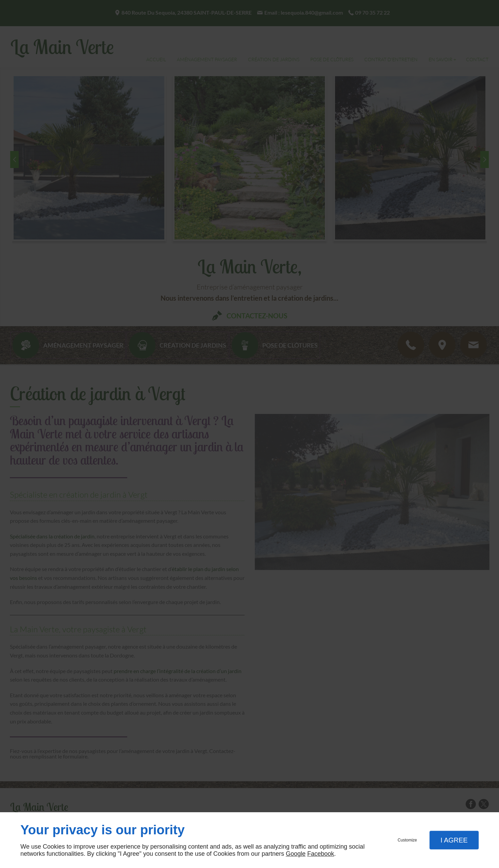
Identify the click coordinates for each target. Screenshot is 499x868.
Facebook (321, 854)
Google (296, 854)
